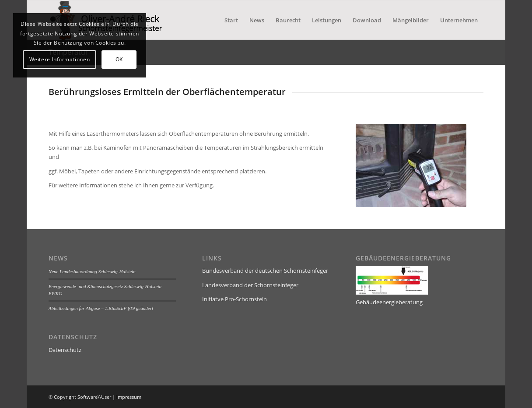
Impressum (129, 397)
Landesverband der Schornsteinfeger (250, 285)
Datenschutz (65, 350)
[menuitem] (231, 20)
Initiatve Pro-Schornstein (234, 299)
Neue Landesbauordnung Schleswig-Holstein (92, 271)
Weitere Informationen (60, 59)
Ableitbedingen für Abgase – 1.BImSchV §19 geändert (101, 308)
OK (119, 59)
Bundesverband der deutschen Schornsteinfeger (265, 271)
